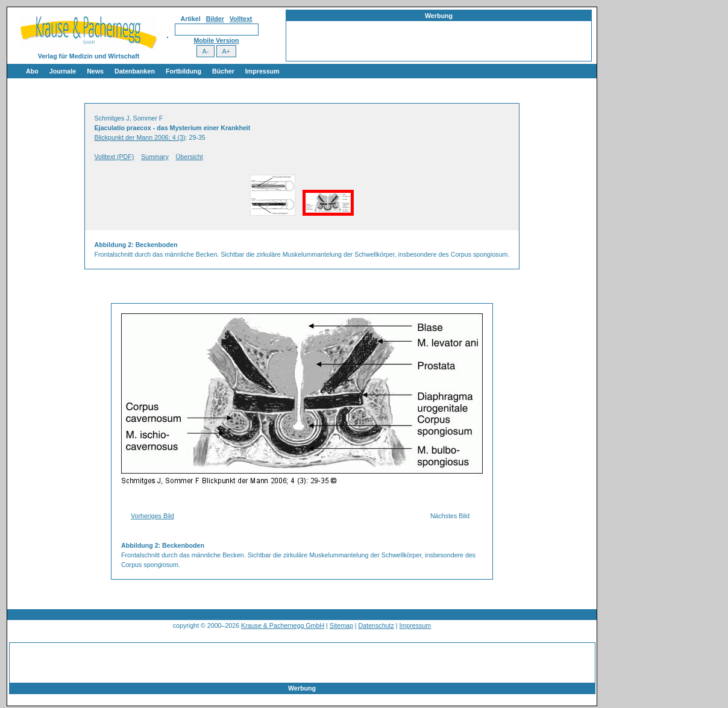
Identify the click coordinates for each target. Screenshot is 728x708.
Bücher (223, 71)
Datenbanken (135, 71)
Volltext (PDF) (115, 157)
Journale (63, 71)
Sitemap (341, 625)
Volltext (241, 19)
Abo (32, 71)
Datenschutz (376, 625)
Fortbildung (184, 71)
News (95, 71)
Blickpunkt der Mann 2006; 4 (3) (140, 137)
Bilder (215, 19)
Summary (155, 157)
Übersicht (190, 157)
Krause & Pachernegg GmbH (283, 625)
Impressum (262, 71)
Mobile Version (216, 40)
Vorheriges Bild (152, 516)
